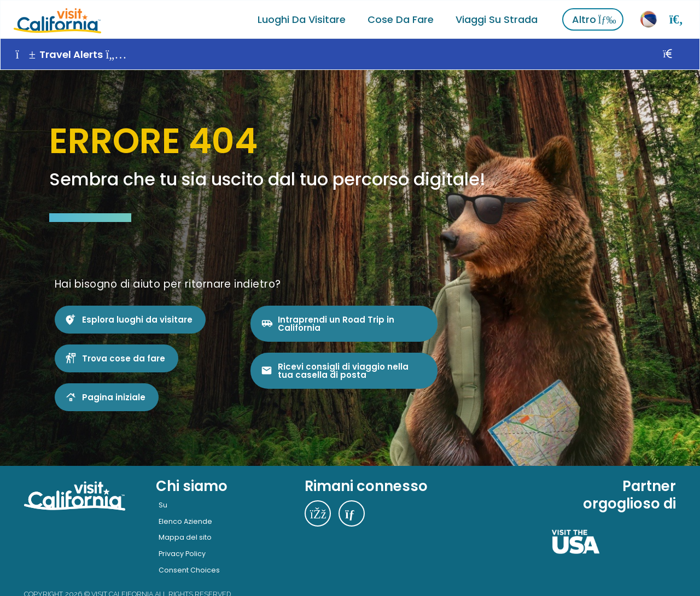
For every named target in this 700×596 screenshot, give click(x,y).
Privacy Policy (182, 553)
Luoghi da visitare (302, 19)
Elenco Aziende (185, 520)
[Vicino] (680, 54)
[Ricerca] (676, 19)
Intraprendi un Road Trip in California (336, 322)
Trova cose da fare (124, 357)
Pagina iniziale (114, 396)
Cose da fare (401, 19)
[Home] (57, 19)
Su (163, 504)
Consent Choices (189, 568)
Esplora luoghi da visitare (137, 318)
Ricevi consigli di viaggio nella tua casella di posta (343, 369)
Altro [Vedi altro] (594, 19)
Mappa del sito (185, 536)
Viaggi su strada (497, 19)
